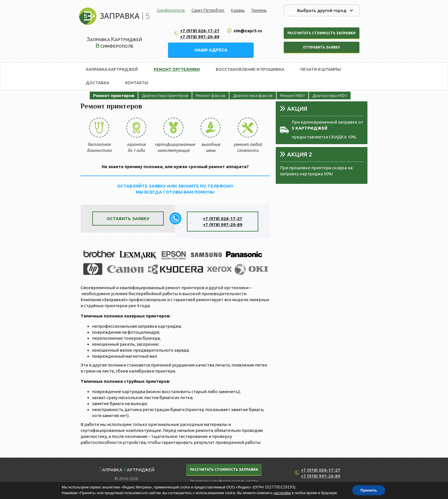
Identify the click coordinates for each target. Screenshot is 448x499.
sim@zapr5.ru (248, 31)
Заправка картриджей (112, 69)
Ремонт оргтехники (177, 69)
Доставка (97, 83)
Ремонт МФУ (292, 95)
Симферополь (171, 10)
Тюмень (259, 10)
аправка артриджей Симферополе (114, 42)
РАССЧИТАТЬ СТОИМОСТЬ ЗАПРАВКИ (224, 469)
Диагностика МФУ (330, 95)
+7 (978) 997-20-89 (200, 37)
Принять (369, 490)
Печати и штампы (321, 69)
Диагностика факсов (253, 95)
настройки (282, 493)
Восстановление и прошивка (250, 69)
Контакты (137, 83)
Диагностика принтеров (165, 95)
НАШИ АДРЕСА (211, 50)
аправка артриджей (127, 469)
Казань (238, 10)
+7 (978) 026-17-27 (200, 31)
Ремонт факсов (211, 95)
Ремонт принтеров (114, 95)
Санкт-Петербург (208, 10)
